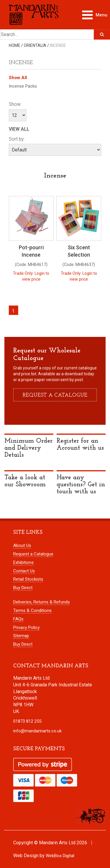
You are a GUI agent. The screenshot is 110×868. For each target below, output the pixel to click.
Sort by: (17, 139)
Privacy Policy (26, 627)
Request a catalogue (55, 395)
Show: (15, 104)
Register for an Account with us (80, 445)
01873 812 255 (27, 721)
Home (15, 45)
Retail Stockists (28, 579)
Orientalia (35, 45)
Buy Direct (23, 588)
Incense (58, 45)
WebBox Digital (60, 856)
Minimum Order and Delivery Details (28, 448)
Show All (18, 78)
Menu (96, 13)
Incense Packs (23, 86)
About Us (22, 545)
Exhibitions (23, 562)
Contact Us (24, 571)
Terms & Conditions (32, 611)
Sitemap (21, 636)
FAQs (18, 619)
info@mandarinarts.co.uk (37, 731)
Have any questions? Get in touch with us (81, 485)
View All (19, 129)
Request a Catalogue (33, 554)
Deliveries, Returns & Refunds (42, 602)
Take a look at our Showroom (25, 481)
